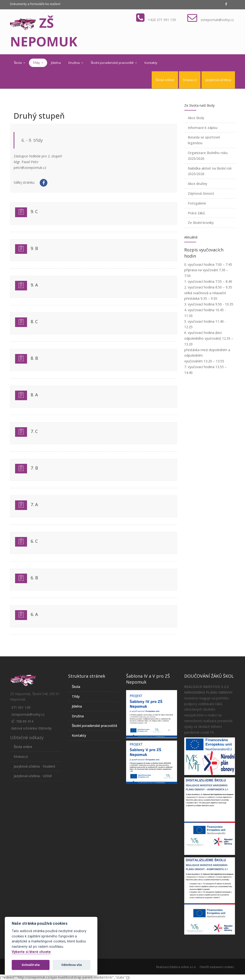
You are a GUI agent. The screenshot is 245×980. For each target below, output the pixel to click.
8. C (34, 321)
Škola (19, 63)
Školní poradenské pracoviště (114, 63)
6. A (34, 614)
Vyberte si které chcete (31, 952)
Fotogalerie (197, 203)
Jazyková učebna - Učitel (33, 776)
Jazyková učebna (218, 80)
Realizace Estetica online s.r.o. (176, 967)
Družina (76, 63)
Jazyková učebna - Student (34, 766)
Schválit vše (31, 965)
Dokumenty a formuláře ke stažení (35, 4)
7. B (34, 468)
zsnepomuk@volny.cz (217, 20)
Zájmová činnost (201, 193)
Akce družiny (198, 184)
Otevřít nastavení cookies (217, 967)
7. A (34, 504)
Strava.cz (190, 80)
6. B (34, 578)
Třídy (38, 63)
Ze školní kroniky (201, 223)
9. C (34, 211)
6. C (34, 541)
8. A (34, 395)
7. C (34, 431)
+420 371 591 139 (162, 20)
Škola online (165, 80)
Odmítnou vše (72, 965)
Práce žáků (196, 213)
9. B (34, 248)
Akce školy (196, 118)
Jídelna (56, 63)
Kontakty (151, 63)
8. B (34, 358)
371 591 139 (21, 707)
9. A (34, 285)
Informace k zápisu (203, 128)
